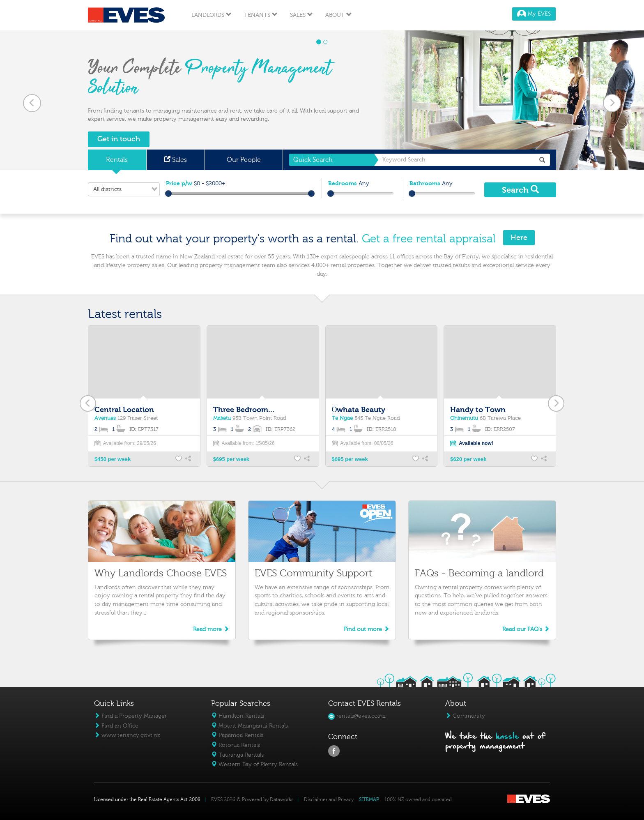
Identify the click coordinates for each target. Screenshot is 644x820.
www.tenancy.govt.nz (127, 735)
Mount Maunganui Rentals (250, 726)
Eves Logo (126, 15)
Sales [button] (301, 15)
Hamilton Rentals (238, 716)
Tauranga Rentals (237, 755)
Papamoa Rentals (237, 735)
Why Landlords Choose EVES (161, 573)
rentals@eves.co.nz (357, 716)
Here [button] (519, 238)
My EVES (534, 14)
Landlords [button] (212, 15)
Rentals (117, 160)
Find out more (367, 629)
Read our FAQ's (526, 629)
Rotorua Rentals (236, 745)
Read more (211, 629)
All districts (126, 189)
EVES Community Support (313, 573)
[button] (32, 100)
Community (465, 716)
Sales (175, 160)
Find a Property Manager (130, 716)
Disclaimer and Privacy (329, 799)
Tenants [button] (261, 15)
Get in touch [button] (119, 139)
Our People (244, 160)
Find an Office (116, 726)
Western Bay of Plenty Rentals (254, 764)
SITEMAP (369, 799)
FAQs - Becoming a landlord (479, 573)
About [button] (339, 15)
